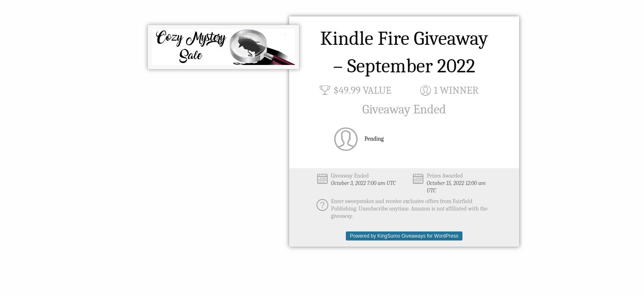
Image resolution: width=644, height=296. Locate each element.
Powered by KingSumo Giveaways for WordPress (404, 236)
